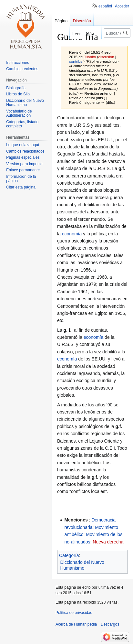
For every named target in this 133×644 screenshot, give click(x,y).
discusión (106, 57)
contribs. (76, 61)
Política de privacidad (74, 613)
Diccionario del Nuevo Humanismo (82, 565)
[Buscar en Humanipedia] (117, 33)
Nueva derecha (108, 542)
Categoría (69, 555)
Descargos (110, 624)
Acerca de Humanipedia (76, 624)
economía (72, 234)
